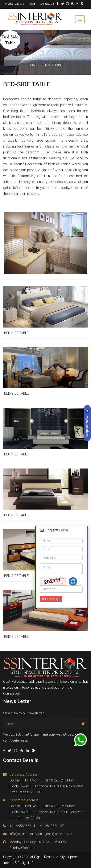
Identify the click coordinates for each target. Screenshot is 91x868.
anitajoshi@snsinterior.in (56, 834)
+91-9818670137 (51, 826)
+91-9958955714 (22, 826)
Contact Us (47, 4)
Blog (32, 4)
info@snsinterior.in (23, 834)
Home (32, 65)
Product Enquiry (15, 4)
